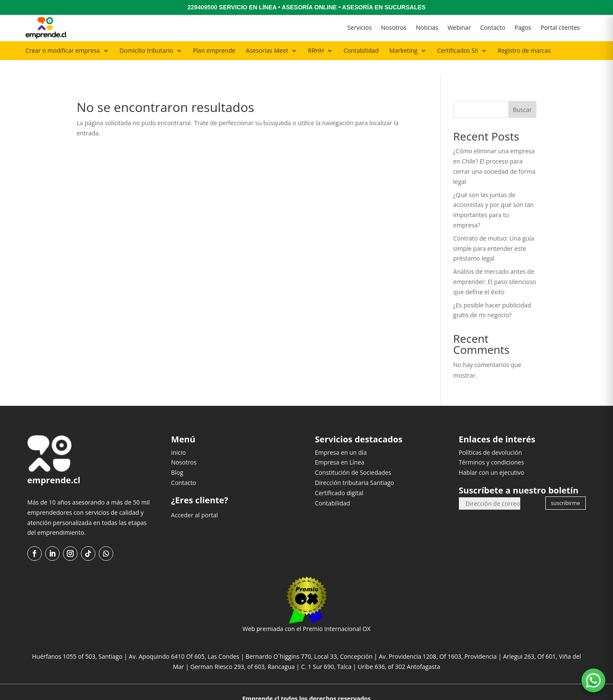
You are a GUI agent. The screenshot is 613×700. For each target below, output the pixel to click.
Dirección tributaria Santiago (355, 466)
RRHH (316, 50)
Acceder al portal (195, 499)
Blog (177, 456)
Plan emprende (214, 50)
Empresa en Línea (340, 446)
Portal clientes (560, 27)
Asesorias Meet (267, 50)
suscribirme (565, 486)
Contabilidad (361, 50)
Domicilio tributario (146, 50)
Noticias (427, 27)
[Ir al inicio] (46, 28)
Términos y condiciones (491, 446)
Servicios (359, 27)
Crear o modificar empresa (63, 50)
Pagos (523, 27)
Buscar (523, 93)
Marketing (404, 50)
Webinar (459, 27)
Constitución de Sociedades (353, 456)
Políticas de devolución (490, 436)
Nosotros (394, 27)
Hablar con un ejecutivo (491, 456)
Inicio (179, 436)
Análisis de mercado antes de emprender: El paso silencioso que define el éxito (495, 265)
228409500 (202, 7)
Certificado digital (339, 476)
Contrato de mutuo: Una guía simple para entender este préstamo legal (494, 232)
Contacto (493, 27)
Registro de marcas (524, 50)
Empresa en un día (341, 436)
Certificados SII (458, 50)
